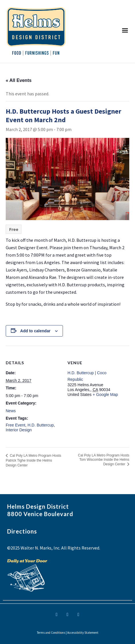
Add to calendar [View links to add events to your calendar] (35, 331)
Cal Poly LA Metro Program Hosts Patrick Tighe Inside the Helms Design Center (33, 460)
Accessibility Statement (83, 633)
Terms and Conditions (51, 633)
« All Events (19, 80)
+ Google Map (105, 395)
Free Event (15, 425)
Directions (22, 531)
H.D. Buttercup (41, 425)
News (11, 411)
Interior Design (19, 430)
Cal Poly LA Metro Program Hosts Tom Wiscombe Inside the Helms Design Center (104, 460)
